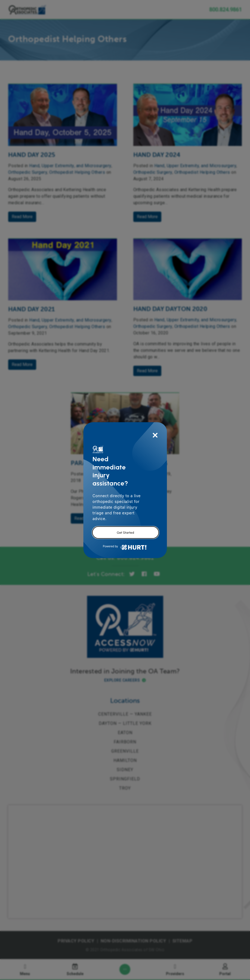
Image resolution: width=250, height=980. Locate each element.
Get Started (125, 532)
